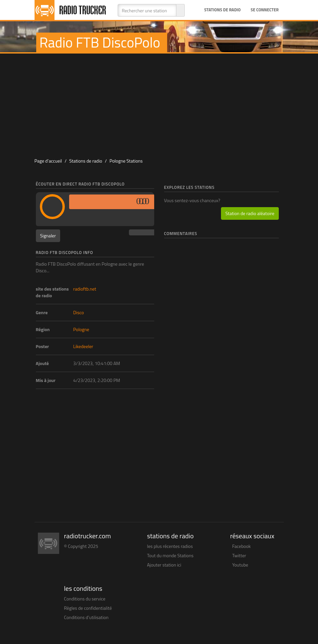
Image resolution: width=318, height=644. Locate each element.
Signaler (48, 236)
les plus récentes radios (170, 546)
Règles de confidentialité (88, 608)
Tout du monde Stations (170, 555)
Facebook (242, 546)
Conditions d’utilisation (86, 617)
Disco (78, 312)
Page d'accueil (48, 161)
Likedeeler (83, 346)
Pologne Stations (126, 161)
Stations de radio (222, 10)
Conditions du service (85, 599)
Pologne (81, 329)
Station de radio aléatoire (250, 213)
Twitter (239, 555)
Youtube (240, 565)
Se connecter (265, 10)
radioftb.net (85, 289)
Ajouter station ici (164, 565)
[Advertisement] (162, 103)
